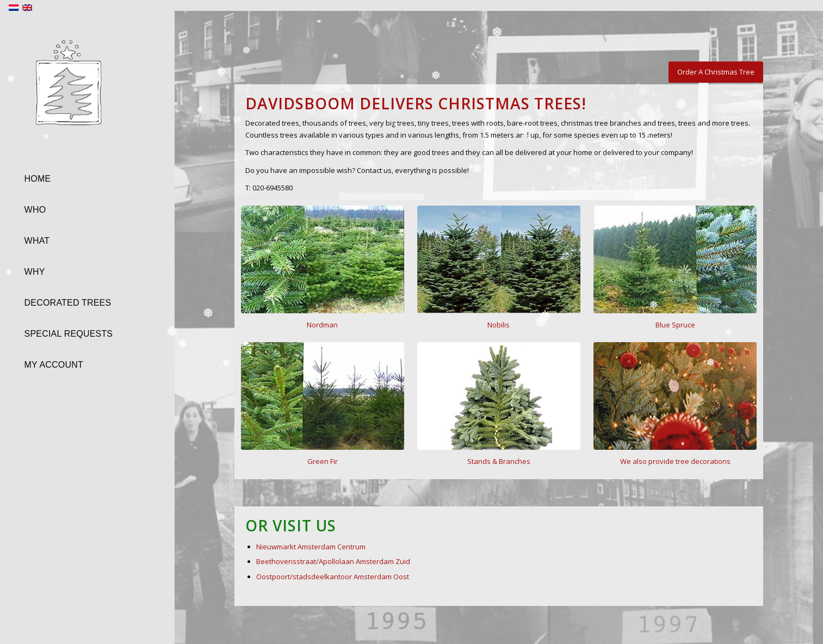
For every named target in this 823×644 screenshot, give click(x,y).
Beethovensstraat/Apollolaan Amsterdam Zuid (333, 561)
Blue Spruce (675, 325)
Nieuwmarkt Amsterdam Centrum (311, 547)
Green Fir (323, 461)
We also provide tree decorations (675, 461)
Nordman (322, 325)
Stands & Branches (499, 461)
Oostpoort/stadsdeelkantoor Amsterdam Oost (333, 577)
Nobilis (499, 325)
